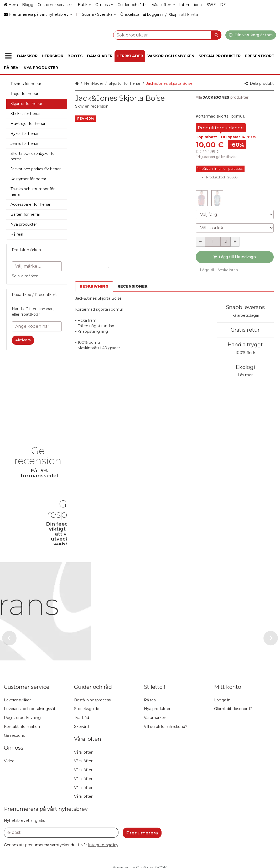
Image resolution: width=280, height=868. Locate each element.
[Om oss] (104, 5)
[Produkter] (8, 56)
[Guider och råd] (133, 5)
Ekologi (245, 367)
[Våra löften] (163, 5)
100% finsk (245, 353)
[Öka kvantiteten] (235, 242)
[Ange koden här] (37, 326)
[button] (92, 106)
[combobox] (154, 35)
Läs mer (245, 375)
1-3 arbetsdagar (245, 315)
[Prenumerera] (142, 821)
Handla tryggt (245, 345)
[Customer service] (56, 5)
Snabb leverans (245, 307)
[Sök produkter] (154, 35)
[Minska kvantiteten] (200, 242)
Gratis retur (245, 330)
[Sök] (216, 35)
